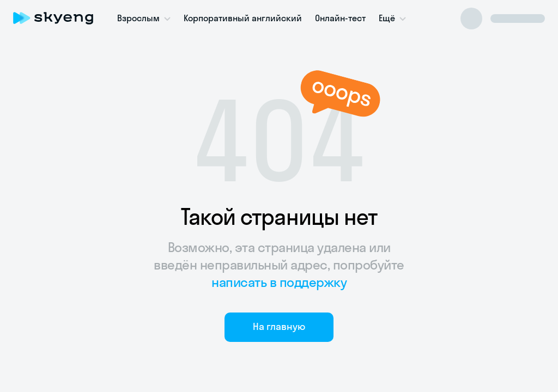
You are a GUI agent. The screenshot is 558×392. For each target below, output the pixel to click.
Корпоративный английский (243, 18)
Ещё (387, 18)
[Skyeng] (53, 18)
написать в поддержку (279, 282)
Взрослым (138, 18)
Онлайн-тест (340, 18)
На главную (279, 326)
